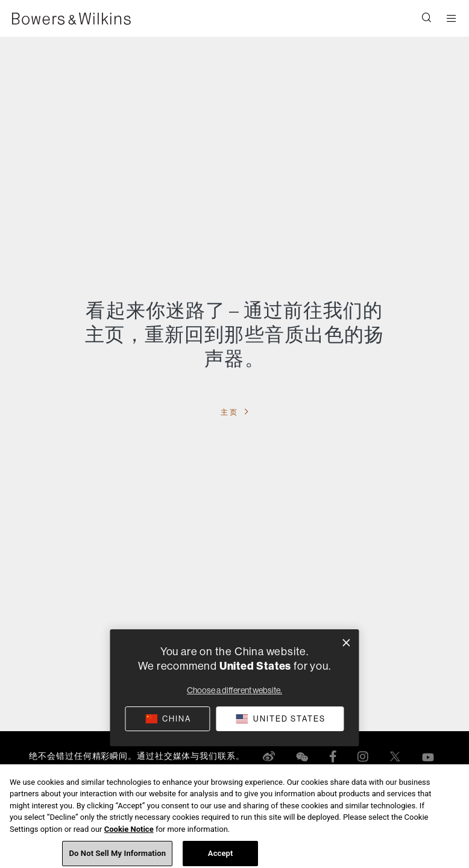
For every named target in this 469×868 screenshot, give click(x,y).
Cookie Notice (129, 835)
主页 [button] (231, 412)
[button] (427, 19)
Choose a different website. (234, 690)
